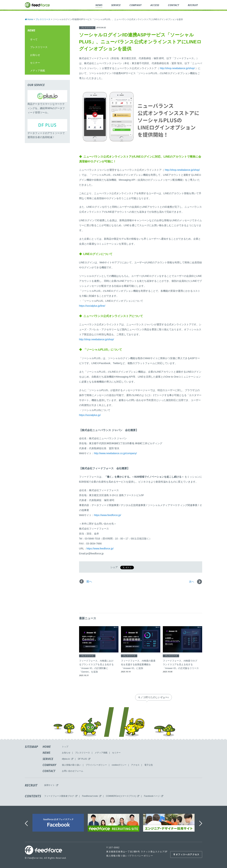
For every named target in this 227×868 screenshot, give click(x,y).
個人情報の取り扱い (71, 765)
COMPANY (49, 765)
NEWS (46, 753)
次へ (192, 582)
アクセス (135, 765)
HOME (47, 747)
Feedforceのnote (90, 796)
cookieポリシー (119, 765)
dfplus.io (66, 759)
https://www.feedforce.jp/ (108, 515)
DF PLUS (82, 759)
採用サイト (49, 785)
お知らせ (35, 55)
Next (201, 823)
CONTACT (49, 771)
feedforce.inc (37, 5)
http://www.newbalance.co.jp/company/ (115, 453)
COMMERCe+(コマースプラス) (121, 796)
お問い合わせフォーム (73, 771)
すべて (34, 39)
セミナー (35, 63)
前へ (89, 581)
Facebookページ (152, 796)
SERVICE (48, 759)
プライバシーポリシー (96, 765)
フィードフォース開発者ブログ (59, 796)
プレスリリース (39, 47)
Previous (27, 823)
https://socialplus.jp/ (90, 415)
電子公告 (149, 765)
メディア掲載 (38, 71)
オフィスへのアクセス (186, 854)
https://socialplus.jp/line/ (92, 306)
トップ (65, 747)
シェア (114, 567)
